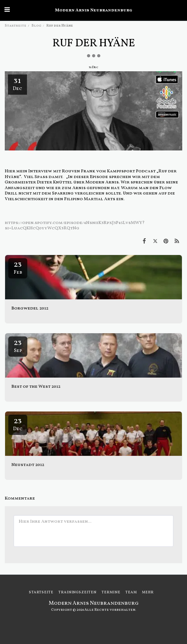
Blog (36, 26)
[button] (7, 10)
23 (18, 267)
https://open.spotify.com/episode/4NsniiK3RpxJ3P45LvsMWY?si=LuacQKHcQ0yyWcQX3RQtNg (75, 226)
